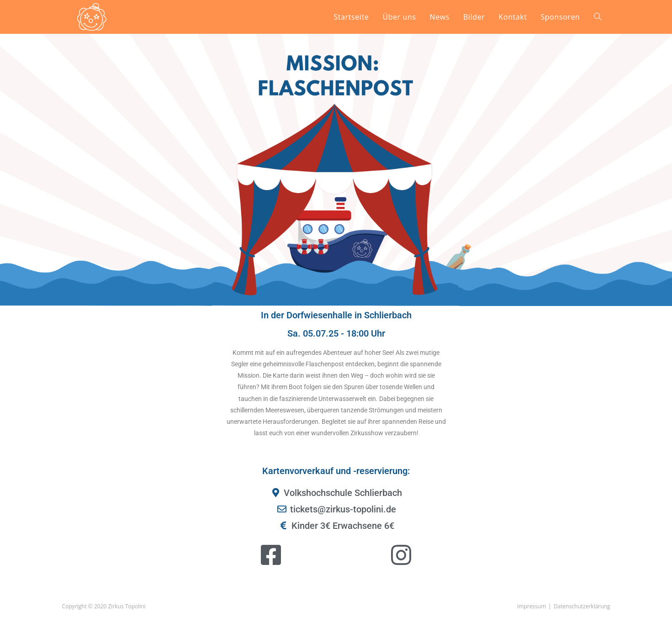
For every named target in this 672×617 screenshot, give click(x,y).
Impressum (532, 606)
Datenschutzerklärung (582, 606)
